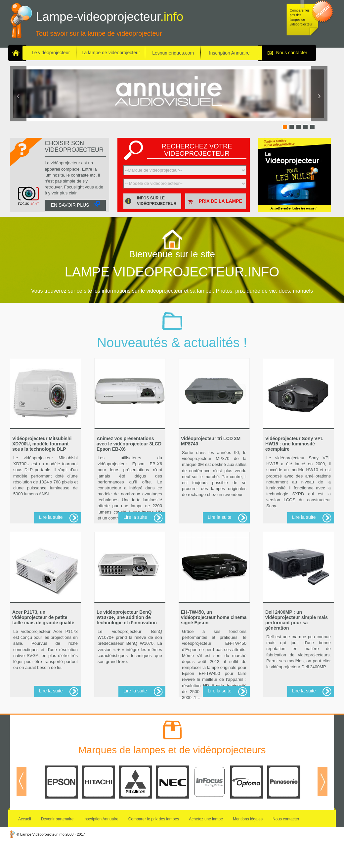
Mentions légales (248, 819)
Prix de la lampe (220, 201)
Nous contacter (292, 53)
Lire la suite (51, 517)
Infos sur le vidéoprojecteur (157, 201)
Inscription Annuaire (229, 53)
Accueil (25, 819)
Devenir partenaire (57, 819)
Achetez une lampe (206, 819)
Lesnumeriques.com (173, 53)
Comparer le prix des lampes (154, 819)
